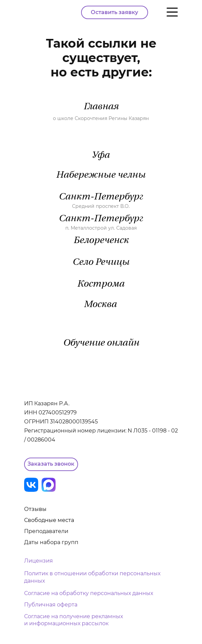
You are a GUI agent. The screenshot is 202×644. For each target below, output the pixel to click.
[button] (51, 464)
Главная (101, 107)
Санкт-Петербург (101, 197)
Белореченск (101, 241)
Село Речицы (101, 262)
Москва (100, 305)
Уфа (101, 156)
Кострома (101, 284)
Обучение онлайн (101, 343)
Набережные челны (101, 175)
